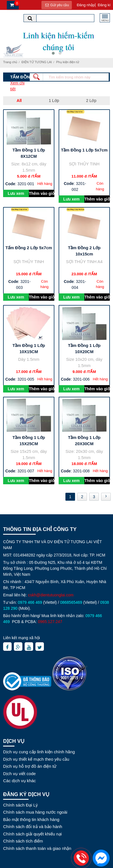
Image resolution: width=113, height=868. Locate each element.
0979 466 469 (30, 602)
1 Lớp (54, 101)
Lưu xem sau (16, 194)
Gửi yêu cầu (57, 5)
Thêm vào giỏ (42, 193)
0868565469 (71, 602)
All (19, 101)
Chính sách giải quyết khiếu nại (32, 834)
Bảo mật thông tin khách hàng (31, 819)
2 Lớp (91, 101)
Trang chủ (10, 62)
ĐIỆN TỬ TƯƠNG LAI (37, 62)
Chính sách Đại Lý (20, 805)
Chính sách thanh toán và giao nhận (37, 848)
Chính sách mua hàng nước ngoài (35, 812)
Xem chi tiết (17, 86)
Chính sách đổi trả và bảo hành (33, 827)
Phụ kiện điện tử (67, 62)
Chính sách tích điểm (23, 841)
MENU (105, 20)
